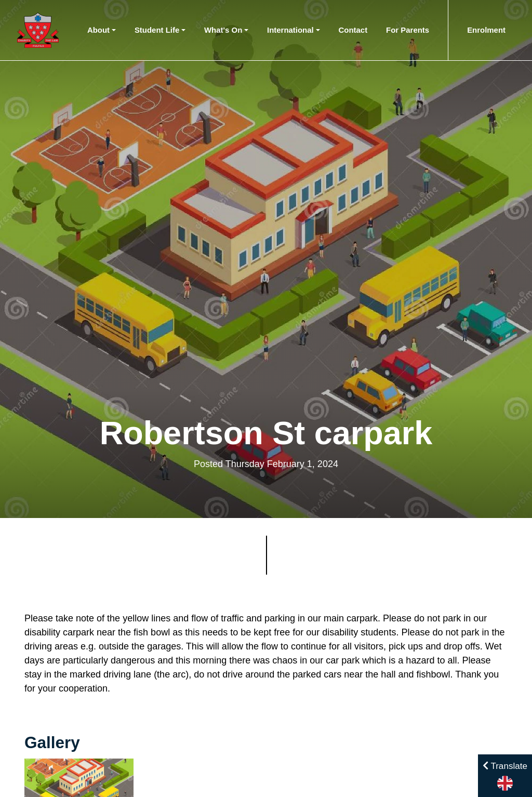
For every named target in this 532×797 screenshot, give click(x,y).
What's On (223, 30)
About (98, 30)
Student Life (157, 30)
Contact (353, 30)
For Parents (408, 30)
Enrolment (486, 30)
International (290, 30)
